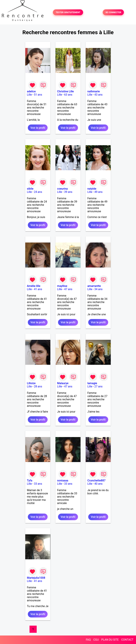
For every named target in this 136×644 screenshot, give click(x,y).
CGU (96, 640)
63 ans (68, 95)
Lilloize (31, 383)
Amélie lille (34, 286)
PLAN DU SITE (110, 640)
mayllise (62, 286)
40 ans (98, 484)
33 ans (38, 484)
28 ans (38, 386)
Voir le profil (38, 128)
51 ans (38, 95)
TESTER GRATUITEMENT (68, 12)
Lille (29, 95)
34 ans (98, 289)
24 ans (38, 192)
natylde (92, 189)
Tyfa (30, 480)
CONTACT (127, 640)
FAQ (88, 640)
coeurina (62, 189)
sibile (30, 189)
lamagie (92, 383)
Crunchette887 (96, 480)
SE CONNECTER (113, 12)
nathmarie (94, 91)
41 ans (38, 289)
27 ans (98, 386)
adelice (31, 91)
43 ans (98, 95)
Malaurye (63, 383)
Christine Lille (66, 91)
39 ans (68, 192)
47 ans (68, 289)
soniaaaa (63, 480)
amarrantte (94, 286)
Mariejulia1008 (36, 578)
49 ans (98, 192)
